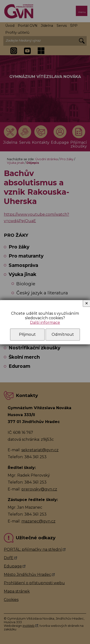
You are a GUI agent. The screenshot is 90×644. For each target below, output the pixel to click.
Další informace (45, 322)
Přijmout (27, 334)
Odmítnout (63, 334)
